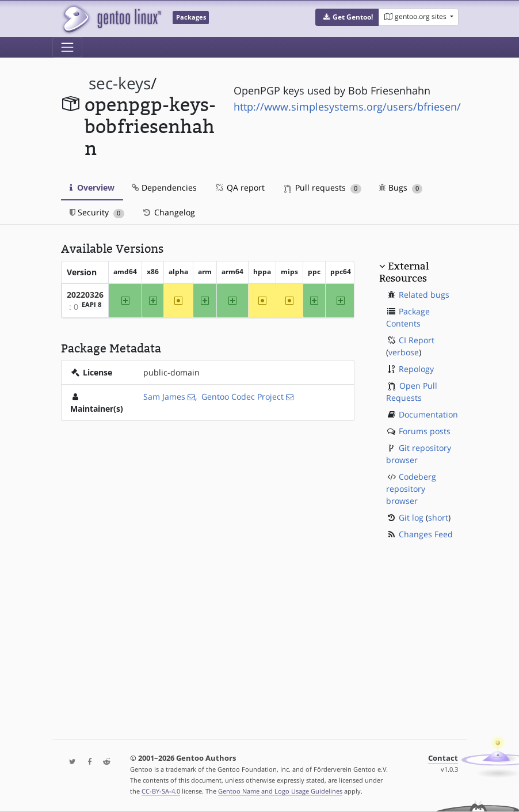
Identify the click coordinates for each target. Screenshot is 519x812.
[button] (347, 17)
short (438, 517)
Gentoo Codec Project (243, 396)
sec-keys (120, 83)
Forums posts (425, 431)
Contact (443, 758)
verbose (404, 352)
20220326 (85, 295)
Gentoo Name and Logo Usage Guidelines (280, 791)
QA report (239, 187)
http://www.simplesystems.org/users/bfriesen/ (347, 107)
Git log (411, 517)
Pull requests (323, 187)
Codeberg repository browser (411, 489)
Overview (92, 187)
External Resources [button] (404, 272)
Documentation (428, 414)
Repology (416, 369)
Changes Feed (426, 534)
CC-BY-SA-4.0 (161, 791)
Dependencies (164, 187)
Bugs (401, 187)
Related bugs (424, 295)
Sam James (164, 396)
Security (97, 212)
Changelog (168, 212)
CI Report (417, 340)
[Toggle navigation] (67, 47)
